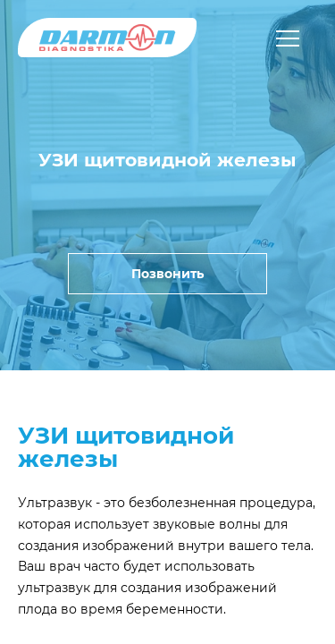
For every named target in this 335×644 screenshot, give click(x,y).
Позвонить (167, 274)
